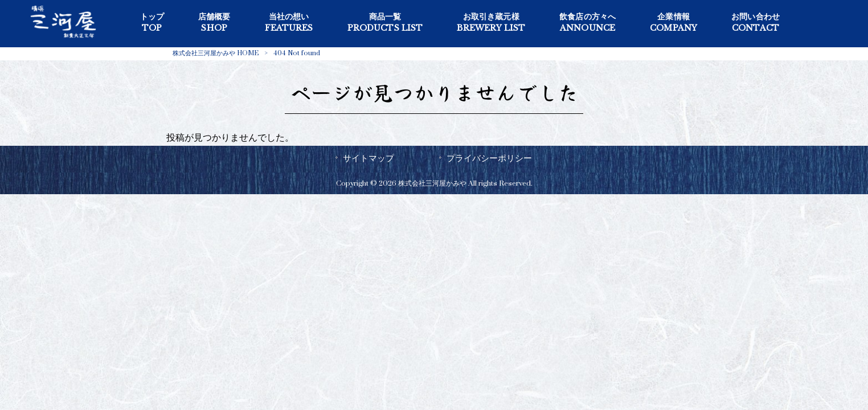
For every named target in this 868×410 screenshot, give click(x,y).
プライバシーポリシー (489, 158)
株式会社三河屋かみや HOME (216, 53)
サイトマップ (369, 158)
